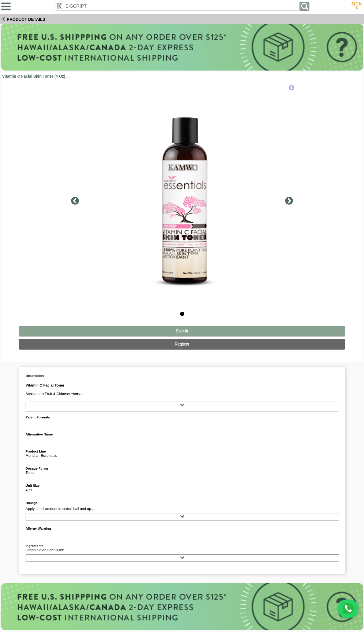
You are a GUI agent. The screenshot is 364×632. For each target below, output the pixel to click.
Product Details (26, 19)
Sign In (182, 331)
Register (182, 344)
